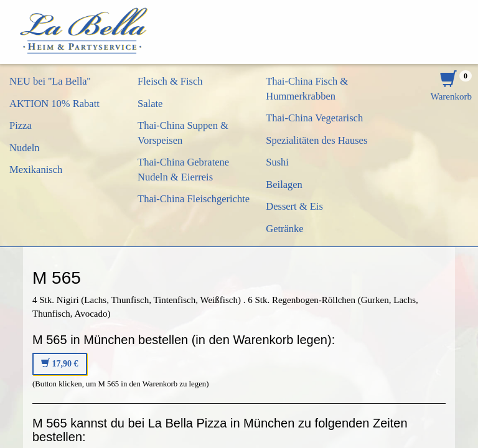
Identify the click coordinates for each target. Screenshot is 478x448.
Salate (150, 104)
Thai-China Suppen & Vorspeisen (183, 133)
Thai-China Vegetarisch (314, 118)
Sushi (277, 162)
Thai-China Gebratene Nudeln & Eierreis (183, 170)
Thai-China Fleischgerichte (194, 199)
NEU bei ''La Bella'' (50, 81)
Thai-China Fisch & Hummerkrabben (307, 89)
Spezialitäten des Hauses (316, 140)
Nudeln (25, 148)
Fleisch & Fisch (170, 81)
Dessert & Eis (294, 206)
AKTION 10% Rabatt (54, 104)
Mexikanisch (36, 170)
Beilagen (284, 184)
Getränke (284, 229)
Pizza (21, 125)
